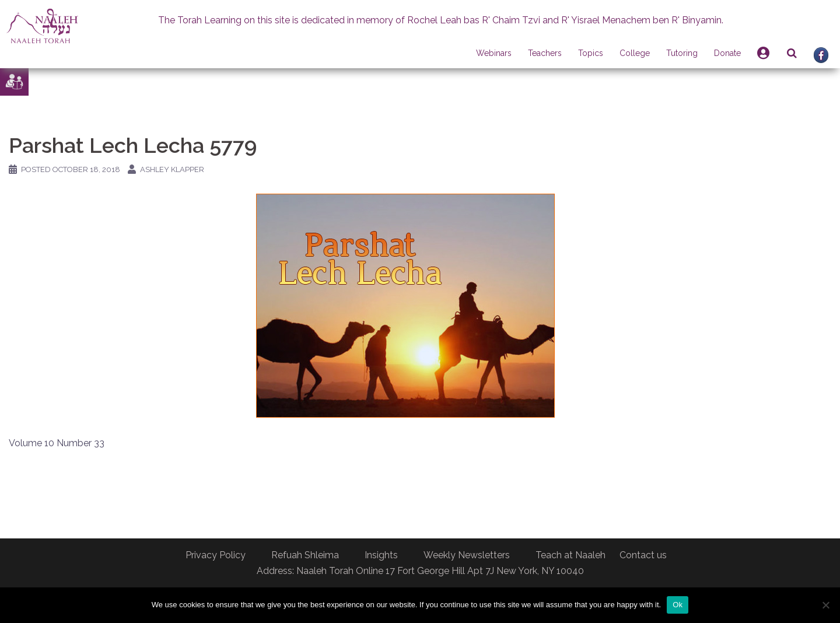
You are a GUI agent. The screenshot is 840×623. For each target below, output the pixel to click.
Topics (591, 53)
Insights (381, 555)
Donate (727, 53)
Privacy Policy (216, 555)
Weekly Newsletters (467, 555)
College (635, 53)
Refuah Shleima (305, 555)
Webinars (494, 53)
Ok (678, 605)
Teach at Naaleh (570, 555)
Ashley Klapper (172, 169)
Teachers (545, 53)
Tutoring (682, 53)
